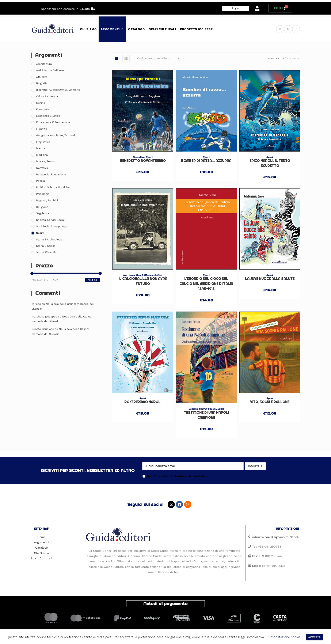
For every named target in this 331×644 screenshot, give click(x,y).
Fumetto (42, 129)
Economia (43, 109)
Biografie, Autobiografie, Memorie (58, 90)
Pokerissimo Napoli (143, 402)
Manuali (41, 148)
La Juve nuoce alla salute (270, 279)
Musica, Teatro (46, 161)
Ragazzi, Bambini (47, 200)
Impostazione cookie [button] (285, 637)
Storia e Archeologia (49, 239)
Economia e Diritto (48, 116)
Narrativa (139, 157)
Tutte (296, 58)
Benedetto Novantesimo (143, 161)
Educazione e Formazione (53, 122)
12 (283, 58)
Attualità (42, 77)
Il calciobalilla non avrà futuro (143, 281)
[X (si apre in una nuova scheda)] (280, 29)
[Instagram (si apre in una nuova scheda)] (296, 29)
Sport (149, 157)
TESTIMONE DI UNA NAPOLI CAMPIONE (206, 415)
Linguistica (43, 142)
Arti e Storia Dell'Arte (50, 70)
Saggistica (43, 213)
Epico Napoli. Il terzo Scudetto (270, 163)
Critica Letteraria (47, 96)
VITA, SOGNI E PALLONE (270, 402)
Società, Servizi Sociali (202, 409)
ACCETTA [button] (314, 637)
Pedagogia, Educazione (51, 174)
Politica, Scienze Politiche (53, 187)
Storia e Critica (153, 275)
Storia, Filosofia (46, 252)
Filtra (92, 280)
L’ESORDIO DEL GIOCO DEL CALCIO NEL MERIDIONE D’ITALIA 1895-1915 (206, 284)
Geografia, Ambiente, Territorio (56, 135)
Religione (42, 207)
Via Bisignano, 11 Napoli (282, 537)
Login (235, 8)
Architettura (44, 64)
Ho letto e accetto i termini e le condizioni (175, 476)
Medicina (42, 155)
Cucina (41, 103)
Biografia (42, 83)
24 (288, 58)
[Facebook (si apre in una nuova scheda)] (288, 29)
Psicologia (43, 194)
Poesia (40, 181)
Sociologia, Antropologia (52, 226)
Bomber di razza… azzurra (206, 161)
